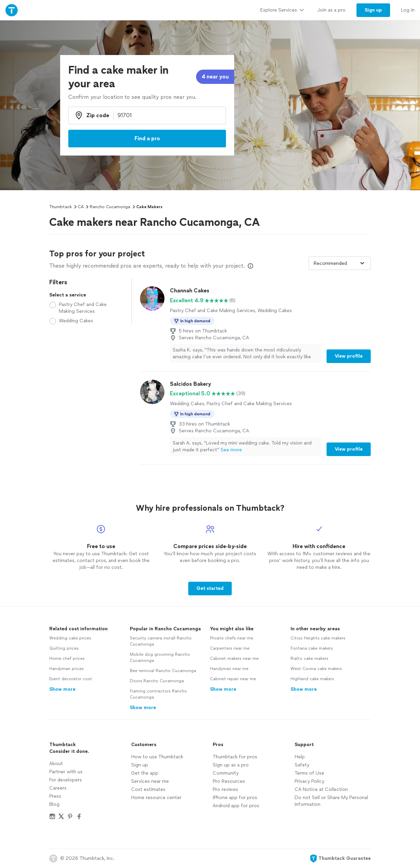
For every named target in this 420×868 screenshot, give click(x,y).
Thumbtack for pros (235, 757)
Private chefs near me (232, 638)
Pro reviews (225, 789)
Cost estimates (148, 789)
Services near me (150, 781)
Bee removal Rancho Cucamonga (163, 671)
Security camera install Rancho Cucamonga (161, 641)
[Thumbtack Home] (12, 10)
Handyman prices (66, 669)
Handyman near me (229, 669)
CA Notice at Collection (321, 789)
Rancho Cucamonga (110, 207)
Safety (302, 765)
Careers (58, 788)
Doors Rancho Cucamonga (157, 681)
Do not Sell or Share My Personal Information (331, 801)
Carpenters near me (230, 648)
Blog (54, 804)
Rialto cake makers (309, 658)
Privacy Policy (309, 781)
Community (226, 773)
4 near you (215, 77)
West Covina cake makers (316, 669)
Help (300, 757)
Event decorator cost (71, 679)
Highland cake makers (312, 679)
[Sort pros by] (340, 263)
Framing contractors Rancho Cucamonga (158, 694)
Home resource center (156, 798)
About (56, 764)
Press (55, 796)
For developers (66, 780)
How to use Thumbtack (157, 757)
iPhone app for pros (235, 798)
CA (81, 207)
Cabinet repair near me (233, 679)
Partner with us (66, 772)
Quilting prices (64, 648)
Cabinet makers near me (234, 658)
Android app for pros (236, 806)
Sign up (140, 765)
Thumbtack (60, 207)
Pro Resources (229, 781)
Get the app (145, 773)
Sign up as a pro (231, 765)
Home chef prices (67, 658)
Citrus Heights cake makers (318, 638)
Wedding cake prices (70, 638)
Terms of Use (309, 773)
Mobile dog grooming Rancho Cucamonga (160, 657)
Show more (62, 689)
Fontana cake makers (312, 648)
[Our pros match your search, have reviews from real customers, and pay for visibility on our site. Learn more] (250, 266)
